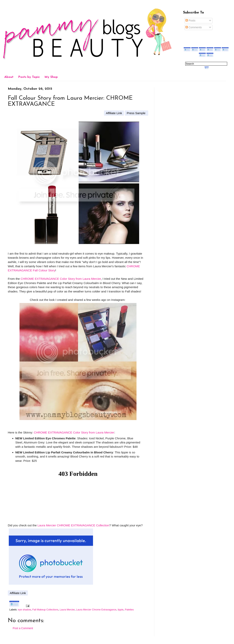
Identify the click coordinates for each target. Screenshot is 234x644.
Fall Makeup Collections (45, 610)
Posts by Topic (29, 77)
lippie (121, 610)
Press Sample (136, 113)
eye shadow (24, 610)
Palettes (129, 610)
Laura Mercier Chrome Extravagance (96, 610)
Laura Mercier (67, 610)
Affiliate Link (114, 113)
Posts (190, 20)
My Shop (51, 77)
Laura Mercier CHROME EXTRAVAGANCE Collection (73, 525)
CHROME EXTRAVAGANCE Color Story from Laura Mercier (61, 279)
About (9, 77)
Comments (194, 27)
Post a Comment (23, 628)
